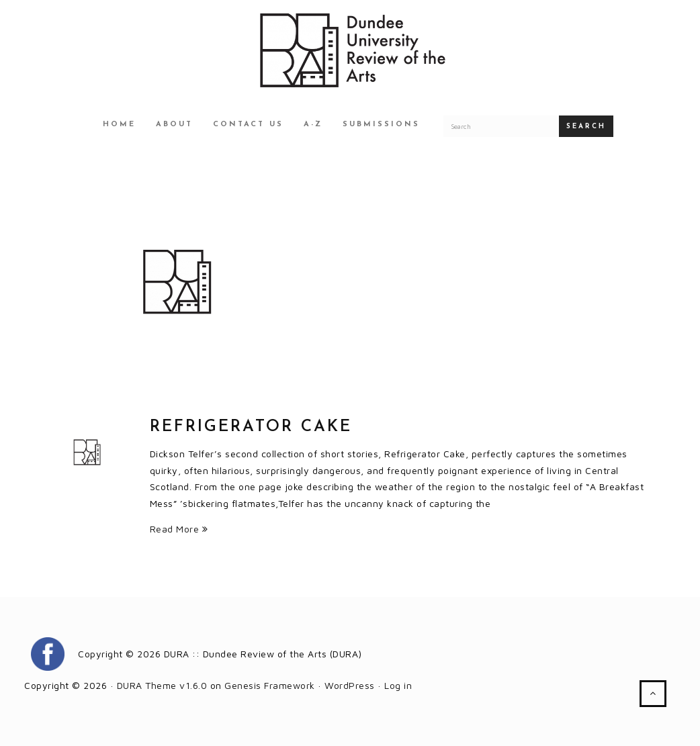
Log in (398, 685)
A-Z (313, 125)
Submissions (381, 125)
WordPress (350, 685)
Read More (179, 529)
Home (119, 125)
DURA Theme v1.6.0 (162, 685)
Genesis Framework (270, 685)
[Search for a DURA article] (501, 126)
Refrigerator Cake (251, 427)
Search (586, 127)
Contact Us (248, 125)
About (174, 125)
